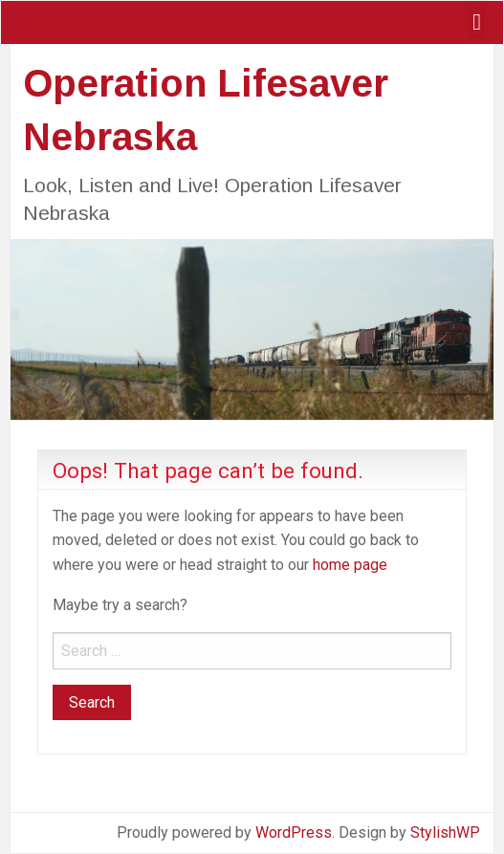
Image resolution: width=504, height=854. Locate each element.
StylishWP (445, 832)
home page (350, 565)
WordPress (294, 832)
